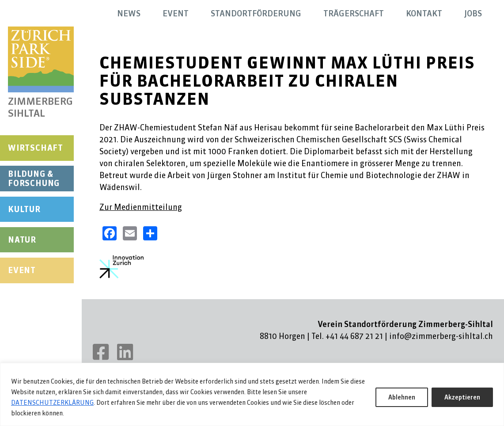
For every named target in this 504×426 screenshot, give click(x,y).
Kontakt (424, 13)
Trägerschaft (354, 13)
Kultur (24, 209)
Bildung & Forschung (34, 179)
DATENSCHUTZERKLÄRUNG (52, 403)
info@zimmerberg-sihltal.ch (441, 336)
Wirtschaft (36, 148)
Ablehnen (402, 397)
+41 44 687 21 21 (354, 336)
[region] (252, 394)
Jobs (473, 13)
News (129, 13)
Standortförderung (256, 13)
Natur (22, 240)
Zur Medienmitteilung (141, 207)
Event (22, 270)
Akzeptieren (462, 397)
